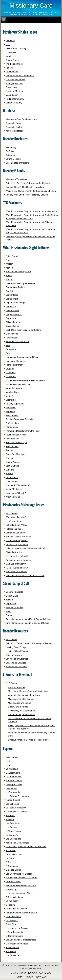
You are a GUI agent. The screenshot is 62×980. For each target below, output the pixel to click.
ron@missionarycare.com (36, 973)
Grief (8, 345)
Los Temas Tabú (13, 955)
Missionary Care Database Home (21, 119)
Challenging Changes (16, 663)
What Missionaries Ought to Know (24, 695)
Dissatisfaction (13, 326)
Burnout (9, 279)
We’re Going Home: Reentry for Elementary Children (31, 191)
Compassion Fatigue (15, 287)
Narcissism (11, 408)
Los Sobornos (12, 804)
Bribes (9, 276)
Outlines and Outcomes (17, 659)
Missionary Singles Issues (21, 699)
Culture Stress (12, 310)
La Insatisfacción (14, 854)
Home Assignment (14, 365)
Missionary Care (31, 6)
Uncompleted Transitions (17, 163)
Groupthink (11, 349)
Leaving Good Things (16, 647)
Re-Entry (10, 151)
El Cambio (11, 851)
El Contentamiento (14, 936)
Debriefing (11, 147)
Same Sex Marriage (15, 454)
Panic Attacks (12, 415)
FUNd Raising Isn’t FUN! (17, 568)
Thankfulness (12, 481)
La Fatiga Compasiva (16, 808)
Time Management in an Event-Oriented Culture (28, 619)
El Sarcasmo (12, 866)
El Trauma (10, 905)
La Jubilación (12, 901)
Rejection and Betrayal (16, 442)
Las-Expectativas (14, 784)
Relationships (12, 446)
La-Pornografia (13, 792)
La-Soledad (11, 788)
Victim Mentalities (14, 489)
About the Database (15, 131)
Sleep (8, 611)
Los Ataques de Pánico (17, 928)
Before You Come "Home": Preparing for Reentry (29, 643)
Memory (10, 396)
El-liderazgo (11, 889)
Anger (9, 260)
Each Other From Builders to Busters (23, 330)
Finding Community (15, 99)
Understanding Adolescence (21, 715)
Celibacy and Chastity (16, 48)
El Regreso (11, 862)
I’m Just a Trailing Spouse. (18, 560)
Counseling (11, 307)
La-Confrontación (14, 777)
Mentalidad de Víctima (16, 909)
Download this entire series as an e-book (25, 576)
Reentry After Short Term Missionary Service (27, 195)
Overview (10, 41)
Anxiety (9, 264)
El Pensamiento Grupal (17, 944)
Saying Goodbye (14, 159)
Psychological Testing (16, 435)
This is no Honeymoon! (17, 540)
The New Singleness (15, 79)
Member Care (12, 392)
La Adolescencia (13, 916)
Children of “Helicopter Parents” (21, 283)
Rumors (9, 450)
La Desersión (12, 920)
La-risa (9, 761)
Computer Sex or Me (16, 533)
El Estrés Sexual (13, 870)
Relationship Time (14, 529)
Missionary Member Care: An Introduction (28, 691)
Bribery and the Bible (18, 707)
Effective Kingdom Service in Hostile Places (29, 740)
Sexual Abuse (12, 462)
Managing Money (14, 388)
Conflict (9, 291)
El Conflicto (11, 924)
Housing (10, 68)
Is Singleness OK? (14, 83)
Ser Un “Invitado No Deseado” (20, 874)
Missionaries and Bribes (20, 703)
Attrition (9, 268)
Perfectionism (12, 423)
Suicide (9, 474)
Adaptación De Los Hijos (17, 843)
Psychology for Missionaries (21, 711)
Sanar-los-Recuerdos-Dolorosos (21, 885)
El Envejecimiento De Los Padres (22, 878)
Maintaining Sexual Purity (18, 384)
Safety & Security (14, 103)
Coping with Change (15, 303)
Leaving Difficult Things (17, 651)
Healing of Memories (15, 361)
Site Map (41, 977)
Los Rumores (12, 827)
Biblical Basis (12, 596)
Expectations (12, 334)
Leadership (11, 373)
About (29, 977)
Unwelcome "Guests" (16, 493)
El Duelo (10, 819)
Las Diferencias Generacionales (21, 940)
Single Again (12, 87)
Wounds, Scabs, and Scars (19, 537)
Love (8, 45)
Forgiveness (11, 338)
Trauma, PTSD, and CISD (18, 485)
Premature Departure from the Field (23, 431)
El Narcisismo (12, 948)
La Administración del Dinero (19, 893)
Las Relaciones (13, 823)
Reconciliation (12, 439)
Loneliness (11, 52)
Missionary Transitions (16, 179)
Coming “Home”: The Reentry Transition (25, 187)
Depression (11, 318)
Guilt (8, 353)
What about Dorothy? (16, 517)
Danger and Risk (14, 314)
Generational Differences (18, 342)
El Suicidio (11, 951)
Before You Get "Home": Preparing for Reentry (28, 183)
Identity (9, 56)
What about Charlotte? (16, 572)
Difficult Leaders (13, 322)
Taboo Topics (12, 478)
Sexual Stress (12, 466)
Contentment (12, 299)
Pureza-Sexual (13, 800)
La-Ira (8, 765)
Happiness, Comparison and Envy (22, 357)
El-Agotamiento (13, 773)
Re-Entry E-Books (17, 687)
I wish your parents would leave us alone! (25, 548)
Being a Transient (14, 655)
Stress (9, 615)
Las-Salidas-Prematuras (17, 796)
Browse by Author (14, 127)
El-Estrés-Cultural (14, 781)
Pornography (12, 427)
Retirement (11, 155)
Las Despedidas (13, 839)
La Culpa (10, 858)
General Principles (14, 592)
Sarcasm (10, 458)
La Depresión (12, 835)
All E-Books (11, 683)
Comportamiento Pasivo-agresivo (21, 913)
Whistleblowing (13, 497)
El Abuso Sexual (13, 831)
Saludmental (12, 757)
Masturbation (12, 95)
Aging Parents (12, 256)
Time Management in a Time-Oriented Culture (27, 623)
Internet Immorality (15, 607)
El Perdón (10, 815)
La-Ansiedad (12, 769)
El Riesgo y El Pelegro (16, 812)
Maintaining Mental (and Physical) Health (25, 380)
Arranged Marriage (15, 91)
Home (19, 977)
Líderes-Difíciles (13, 882)
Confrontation (12, 295)
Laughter (10, 369)
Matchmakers (12, 72)
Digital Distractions (15, 552)
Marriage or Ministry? (16, 564)
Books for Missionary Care (18, 272)
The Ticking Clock (14, 64)
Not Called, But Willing (16, 525)
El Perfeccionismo (14, 897)
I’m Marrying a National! (17, 544)
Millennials (11, 400)
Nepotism (10, 411)
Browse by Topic (13, 123)
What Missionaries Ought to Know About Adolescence (31, 211)
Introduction (11, 513)
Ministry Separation (15, 404)
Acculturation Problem (16, 667)
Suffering (10, 470)
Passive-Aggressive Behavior (20, 419)
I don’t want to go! (14, 521)
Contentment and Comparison (20, 76)
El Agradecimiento (14, 932)
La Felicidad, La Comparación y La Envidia (26, 847)
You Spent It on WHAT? (17, 556)
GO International (31, 969)
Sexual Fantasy (13, 60)
